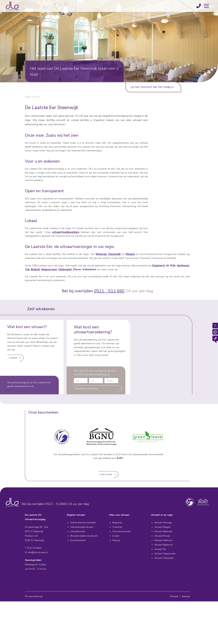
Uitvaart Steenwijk (163, 532)
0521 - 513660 (56, 504)
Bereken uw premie (87, 389)
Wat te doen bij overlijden (83, 523)
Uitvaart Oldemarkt (164, 558)
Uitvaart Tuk (160, 549)
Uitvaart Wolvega (163, 523)
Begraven (117, 523)
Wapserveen (49, 269)
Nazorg (116, 540)
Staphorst (158, 266)
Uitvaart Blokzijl (162, 536)
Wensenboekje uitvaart (82, 527)
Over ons (36, 97)
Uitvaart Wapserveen (165, 554)
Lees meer (106, 474)
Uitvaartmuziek (78, 532)
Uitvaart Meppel (162, 527)
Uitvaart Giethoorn (163, 540)
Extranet (174, 596)
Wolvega (101, 254)
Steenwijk (114, 254)
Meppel (130, 254)
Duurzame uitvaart (122, 532)
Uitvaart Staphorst (163, 545)
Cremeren (117, 527)
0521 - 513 (105, 291)
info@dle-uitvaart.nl (38, 552)
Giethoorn (183, 266)
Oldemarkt (65, 269)
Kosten (116, 536)
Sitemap (186, 596)
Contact (13, 358)
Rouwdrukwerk (78, 540)
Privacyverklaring (34, 596)
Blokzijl (35, 269)
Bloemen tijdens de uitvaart (84, 536)
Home (27, 97)
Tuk (27, 269)
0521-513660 (34, 548)
